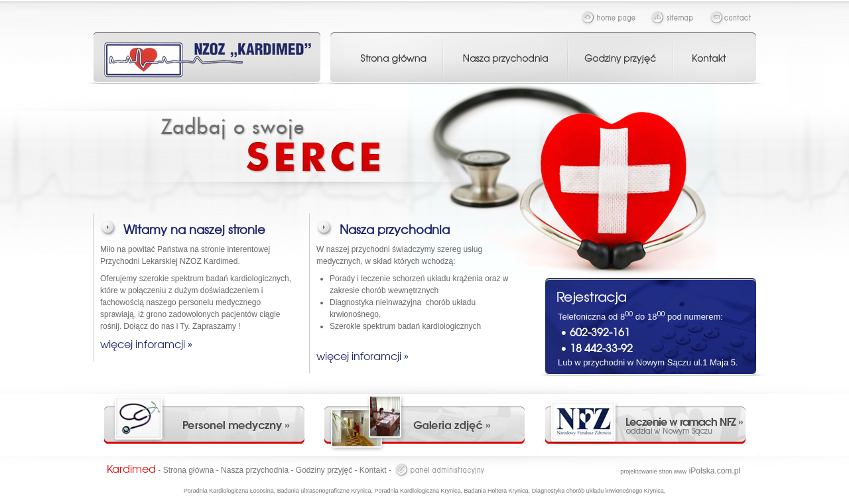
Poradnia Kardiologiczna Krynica (417, 491)
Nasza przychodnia (255, 470)
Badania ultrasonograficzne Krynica (324, 491)
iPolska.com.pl (680, 471)
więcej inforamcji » (146, 344)
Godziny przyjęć (324, 470)
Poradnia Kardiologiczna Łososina (229, 491)
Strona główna (189, 470)
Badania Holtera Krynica (496, 491)
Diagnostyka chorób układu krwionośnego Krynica (598, 491)
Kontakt (373, 470)
